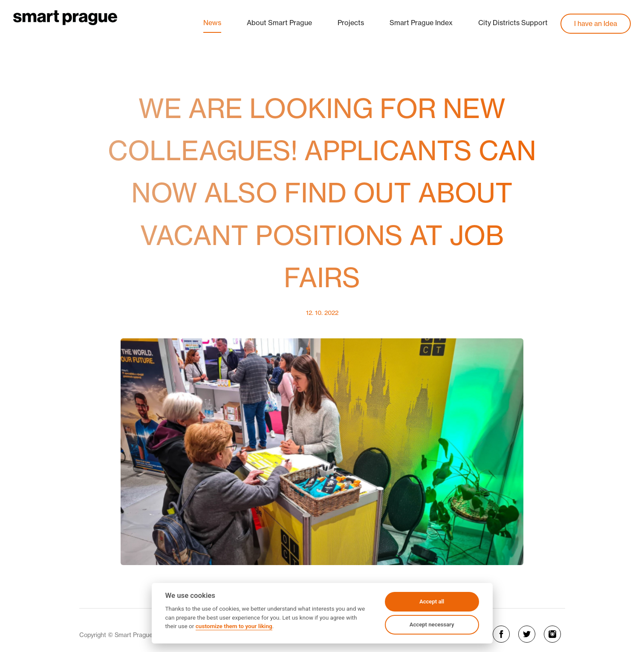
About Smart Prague (279, 23)
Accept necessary (432, 625)
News (212, 23)
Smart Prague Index (421, 23)
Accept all (432, 602)
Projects (351, 23)
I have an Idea (596, 23)
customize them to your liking (234, 626)
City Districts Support (513, 23)
